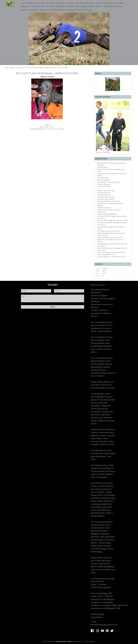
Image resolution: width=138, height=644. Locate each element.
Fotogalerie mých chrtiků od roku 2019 (109, 210)
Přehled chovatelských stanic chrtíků (109, 201)
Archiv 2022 (79, 3)
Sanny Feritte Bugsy (103, 180)
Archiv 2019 (109, 3)
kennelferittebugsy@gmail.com (104, 625)
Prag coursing (102, 212)
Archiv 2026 (40, 3)
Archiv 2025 (50, 3)
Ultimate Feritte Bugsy (104, 208)
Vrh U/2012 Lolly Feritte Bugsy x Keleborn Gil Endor (41, 68)
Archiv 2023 (69, 3)
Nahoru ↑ (92, 641)
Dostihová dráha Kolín (104, 193)
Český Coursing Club (104, 195)
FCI (98, 189)
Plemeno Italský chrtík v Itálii (106, 191)
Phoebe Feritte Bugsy (104, 184)
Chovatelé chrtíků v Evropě (106, 199)
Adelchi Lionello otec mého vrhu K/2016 (110, 238)
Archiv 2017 (26, 6)
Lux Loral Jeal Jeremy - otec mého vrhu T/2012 (112, 257)
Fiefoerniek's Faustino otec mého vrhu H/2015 (112, 252)
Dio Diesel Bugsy (102, 167)
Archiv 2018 (119, 3)
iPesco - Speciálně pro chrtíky (106, 255)
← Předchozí (47, 125)
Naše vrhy (20, 68)
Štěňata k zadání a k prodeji (77, 6)
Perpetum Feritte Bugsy (103, 153)
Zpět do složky (44, 127)
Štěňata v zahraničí (95, 6)
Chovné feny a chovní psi (113, 6)
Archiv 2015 (45, 6)
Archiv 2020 (99, 3)
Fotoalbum (30, 3)
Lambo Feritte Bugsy (104, 186)
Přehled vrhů (43, 10)
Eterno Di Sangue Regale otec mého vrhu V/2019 (112, 221)
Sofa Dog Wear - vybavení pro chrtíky (109, 182)
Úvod (23, 3)
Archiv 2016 (35, 6)
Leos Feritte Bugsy (103, 178)
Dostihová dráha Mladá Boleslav (107, 214)
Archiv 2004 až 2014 (58, 6)
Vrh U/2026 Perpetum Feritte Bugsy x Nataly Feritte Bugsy (70, 10)
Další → (52, 127)
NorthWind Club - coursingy (106, 197)
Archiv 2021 (89, 3)
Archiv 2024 (59, 3)
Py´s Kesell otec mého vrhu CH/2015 (109, 231)
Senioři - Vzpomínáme (29, 10)
